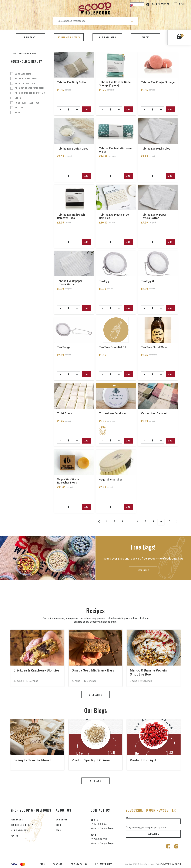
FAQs (58, 830)
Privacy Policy (79, 864)
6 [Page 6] (138, 521)
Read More (143, 570)
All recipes (95, 695)
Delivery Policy (104, 864)
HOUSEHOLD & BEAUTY (22, 825)
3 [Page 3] (122, 521)
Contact (58, 864)
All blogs (95, 781)
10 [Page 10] (169, 521)
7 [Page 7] (145, 521)
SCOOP (14, 53)
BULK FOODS (17, 819)
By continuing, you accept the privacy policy (146, 827)
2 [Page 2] (114, 521)
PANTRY (14, 836)
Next (177, 522)
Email (128, 817)
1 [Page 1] (107, 521)
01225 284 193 (99, 839)
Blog (58, 825)
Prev (99, 522)
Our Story (62, 819)
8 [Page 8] (153, 521)
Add (86, 109)
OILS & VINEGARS (19, 830)
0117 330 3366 (99, 824)
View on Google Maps (102, 828)
